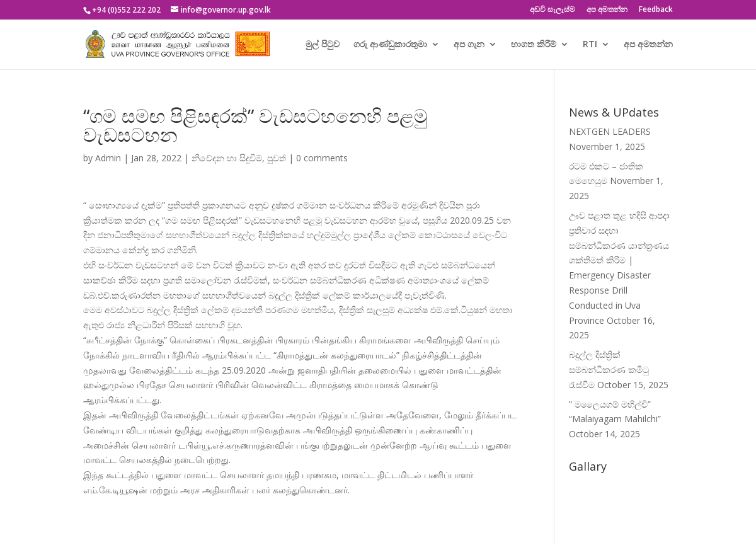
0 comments (322, 158)
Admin (108, 158)
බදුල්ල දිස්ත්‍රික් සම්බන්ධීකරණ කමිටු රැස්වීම (609, 370)
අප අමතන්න (607, 10)
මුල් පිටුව (323, 45)
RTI (590, 45)
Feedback (656, 10)
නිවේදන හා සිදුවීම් (227, 158)
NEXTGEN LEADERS (610, 131)
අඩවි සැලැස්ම (553, 10)
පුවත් (277, 158)
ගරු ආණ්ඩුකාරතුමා (390, 45)
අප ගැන (469, 45)
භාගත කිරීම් (534, 45)
